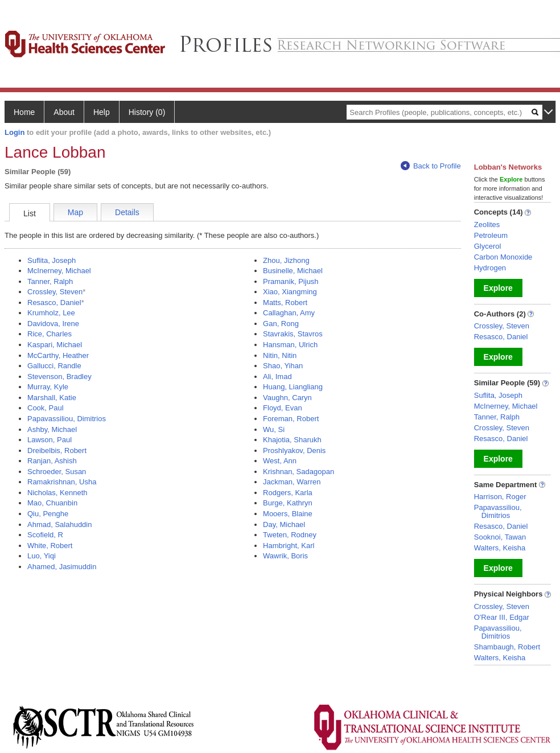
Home (24, 112)
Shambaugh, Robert (507, 647)
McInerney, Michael (59, 271)
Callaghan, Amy (289, 313)
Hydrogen (490, 268)
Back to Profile (431, 166)
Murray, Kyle (48, 387)
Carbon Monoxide (503, 257)
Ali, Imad (277, 376)
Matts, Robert (285, 303)
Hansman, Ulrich (290, 345)
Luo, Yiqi (42, 556)
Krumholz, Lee (51, 313)
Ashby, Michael (52, 429)
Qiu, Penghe (48, 514)
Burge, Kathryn (288, 503)
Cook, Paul (46, 408)
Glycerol (488, 246)
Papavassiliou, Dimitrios (67, 419)
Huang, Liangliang (293, 387)
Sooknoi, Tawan (500, 537)
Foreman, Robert (291, 419)
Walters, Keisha (500, 548)
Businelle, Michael (293, 271)
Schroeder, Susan (57, 472)
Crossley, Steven (55, 292)
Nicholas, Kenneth (57, 493)
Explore (498, 288)
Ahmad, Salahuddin (59, 524)
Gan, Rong (281, 324)
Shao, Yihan (283, 366)
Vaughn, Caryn (287, 398)
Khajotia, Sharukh (292, 440)
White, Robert (50, 546)
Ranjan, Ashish (52, 461)
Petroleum (491, 235)
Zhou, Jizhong (286, 260)
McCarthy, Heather (58, 355)
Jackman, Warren (292, 482)
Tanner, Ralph (50, 281)
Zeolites (487, 225)
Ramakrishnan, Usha (62, 482)
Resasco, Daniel (54, 303)
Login (15, 132)
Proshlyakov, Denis (294, 450)
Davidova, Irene (53, 324)
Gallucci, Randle (54, 366)
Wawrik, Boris (285, 556)
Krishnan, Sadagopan (298, 472)
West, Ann (280, 461)
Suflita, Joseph (52, 260)
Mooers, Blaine (288, 514)
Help (102, 112)
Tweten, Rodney (290, 535)
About (64, 112)
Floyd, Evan (283, 408)
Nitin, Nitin (280, 355)
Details (127, 212)
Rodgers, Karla (288, 493)
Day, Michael (284, 524)
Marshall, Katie (52, 398)
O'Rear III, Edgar (502, 617)
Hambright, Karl (289, 546)
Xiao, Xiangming (290, 292)
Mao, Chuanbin (52, 503)
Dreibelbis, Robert (57, 450)
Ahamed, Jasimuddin (62, 567)
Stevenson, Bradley (59, 376)
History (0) (147, 112)
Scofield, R (45, 535)
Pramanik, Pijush (291, 281)
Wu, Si (274, 429)
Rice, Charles (50, 334)
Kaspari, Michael (55, 345)
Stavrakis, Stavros (293, 334)
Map (75, 212)
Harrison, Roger (500, 497)
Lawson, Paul (50, 440)
